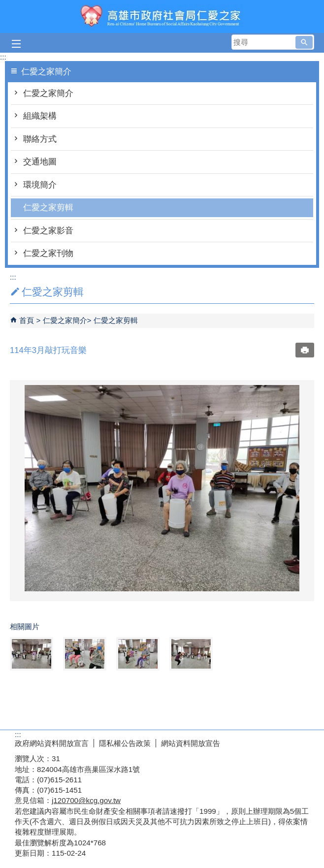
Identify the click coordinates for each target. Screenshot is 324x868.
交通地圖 (40, 162)
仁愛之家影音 (48, 231)
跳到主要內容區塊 (5, 5)
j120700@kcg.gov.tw (86, 800)
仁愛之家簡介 (48, 93)
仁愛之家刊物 (48, 253)
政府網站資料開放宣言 (52, 743)
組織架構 (40, 116)
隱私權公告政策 (125, 743)
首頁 (27, 320)
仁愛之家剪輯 (48, 208)
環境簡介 (40, 185)
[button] (304, 42)
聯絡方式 (40, 139)
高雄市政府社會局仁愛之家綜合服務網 (162, 16)
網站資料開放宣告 (191, 743)
